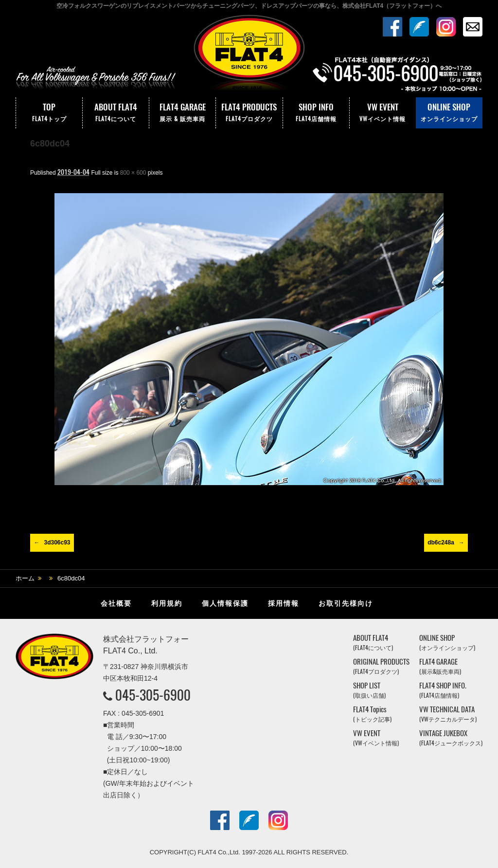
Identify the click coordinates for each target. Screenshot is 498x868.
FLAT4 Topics (372, 714)
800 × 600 (133, 173)
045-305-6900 (153, 695)
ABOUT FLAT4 (116, 113)
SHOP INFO (316, 113)
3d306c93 (57, 542)
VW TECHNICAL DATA (448, 714)
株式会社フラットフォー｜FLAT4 (249, 55)
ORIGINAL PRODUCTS (381, 666)
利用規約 (167, 603)
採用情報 (284, 603)
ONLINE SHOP (449, 113)
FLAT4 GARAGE (182, 113)
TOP (49, 113)
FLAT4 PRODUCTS (249, 113)
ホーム (25, 578)
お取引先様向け (346, 603)
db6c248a (441, 542)
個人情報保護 (225, 603)
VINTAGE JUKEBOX (451, 738)
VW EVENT (383, 113)
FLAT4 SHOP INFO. (443, 690)
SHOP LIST (369, 690)
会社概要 (116, 603)
